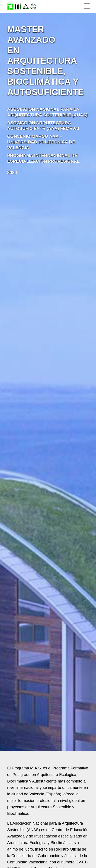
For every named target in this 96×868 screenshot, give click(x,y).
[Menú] (87, 6)
